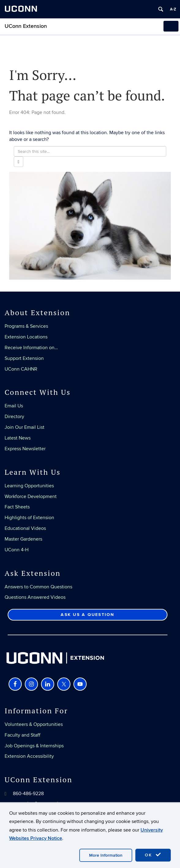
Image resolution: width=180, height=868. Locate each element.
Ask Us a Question (87, 615)
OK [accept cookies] (153, 855)
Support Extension (24, 358)
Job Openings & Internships (34, 746)
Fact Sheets (17, 507)
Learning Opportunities (29, 486)
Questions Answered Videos (35, 597)
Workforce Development (31, 496)
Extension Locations (26, 337)
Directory (14, 417)
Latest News (18, 438)
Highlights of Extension (29, 518)
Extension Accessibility (29, 756)
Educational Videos (25, 528)
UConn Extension (26, 26)
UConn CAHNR (21, 369)
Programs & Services (26, 326)
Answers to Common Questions (38, 587)
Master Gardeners (23, 539)
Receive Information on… (31, 348)
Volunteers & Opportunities (34, 724)
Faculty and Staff (22, 735)
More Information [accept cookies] (106, 855)
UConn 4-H (17, 550)
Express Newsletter (25, 449)
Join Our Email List (24, 427)
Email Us (14, 406)
